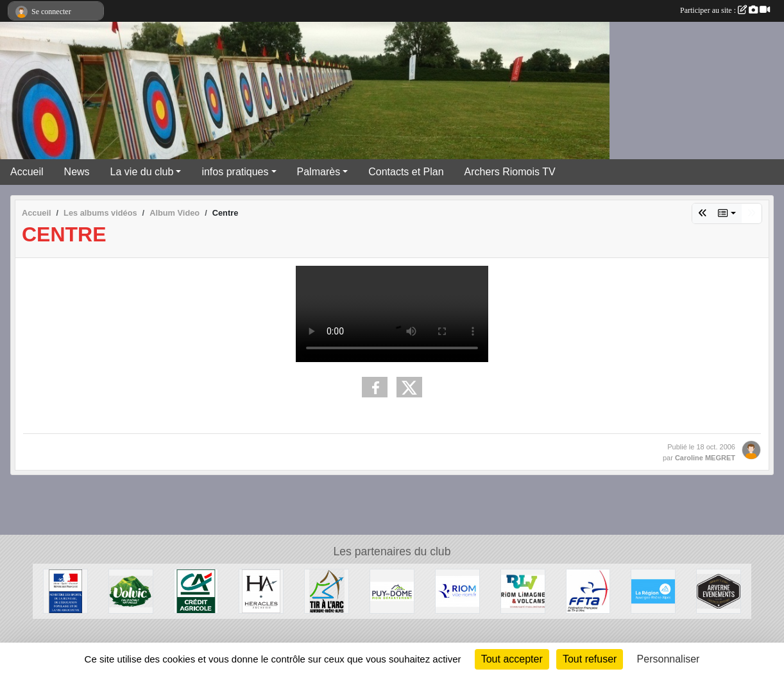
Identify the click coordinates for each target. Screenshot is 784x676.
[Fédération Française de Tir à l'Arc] (588, 590)
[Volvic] (131, 590)
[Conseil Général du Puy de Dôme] (392, 590)
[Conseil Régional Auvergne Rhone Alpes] (653, 590)
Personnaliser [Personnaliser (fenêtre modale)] (669, 659)
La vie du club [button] (142, 172)
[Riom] (457, 590)
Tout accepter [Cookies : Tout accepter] (512, 659)
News (77, 172)
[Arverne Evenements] (719, 590)
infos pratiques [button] (235, 172)
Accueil (27, 172)
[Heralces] (261, 590)
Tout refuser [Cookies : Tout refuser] (590, 659)
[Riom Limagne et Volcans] (523, 590)
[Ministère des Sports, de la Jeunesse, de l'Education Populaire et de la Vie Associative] (65, 590)
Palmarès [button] (319, 172)
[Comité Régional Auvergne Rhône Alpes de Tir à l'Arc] (327, 590)
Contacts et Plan (406, 172)
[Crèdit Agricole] (196, 590)
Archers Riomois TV (510, 172)
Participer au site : (725, 10)
